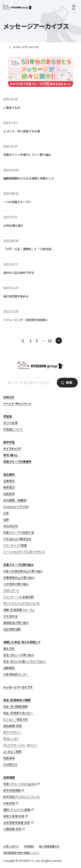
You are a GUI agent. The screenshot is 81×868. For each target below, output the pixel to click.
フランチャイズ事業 (15, 545)
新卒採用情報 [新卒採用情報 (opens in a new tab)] (12, 790)
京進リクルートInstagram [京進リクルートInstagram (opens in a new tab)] (20, 784)
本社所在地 (10, 526)
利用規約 (29, 846)
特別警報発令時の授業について (21, 853)
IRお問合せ (10, 765)
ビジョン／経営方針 (16, 719)
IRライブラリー (12, 732)
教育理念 (9, 487)
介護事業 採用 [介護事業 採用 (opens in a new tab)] (12, 829)
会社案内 (9, 474)
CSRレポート (11, 590)
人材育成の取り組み (16, 584)
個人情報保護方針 (49, 846)
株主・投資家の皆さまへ (18, 713)
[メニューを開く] (74, 7)
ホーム (5, 47)
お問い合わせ (11, 846)
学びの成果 (10, 423)
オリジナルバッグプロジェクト (22, 603)
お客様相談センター (16, 674)
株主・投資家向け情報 (17, 700)
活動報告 (9, 668)
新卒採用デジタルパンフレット (22, 797)
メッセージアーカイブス (18, 687)
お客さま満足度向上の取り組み (23, 571)
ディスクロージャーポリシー (21, 745)
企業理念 (9, 481)
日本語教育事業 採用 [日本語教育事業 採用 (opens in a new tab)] (17, 823)
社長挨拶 (9, 494)
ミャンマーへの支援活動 (18, 597)
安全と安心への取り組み (19, 655)
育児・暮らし (11, 455)
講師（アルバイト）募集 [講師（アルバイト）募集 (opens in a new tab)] (17, 810)
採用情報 (9, 777)
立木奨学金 (10, 616)
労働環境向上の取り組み (19, 578)
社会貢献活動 (12, 629)
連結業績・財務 (13, 726)
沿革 (6, 513)
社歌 (6, 520)
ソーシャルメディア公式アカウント (24, 552)
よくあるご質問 (12, 752)
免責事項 (9, 758)
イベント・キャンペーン (17, 403)
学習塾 (8, 416)
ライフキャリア (12, 449)
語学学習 (9, 442)
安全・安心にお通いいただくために (25, 661)
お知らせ (9, 397)
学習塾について (13, 429)
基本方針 (9, 648)
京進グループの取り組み (18, 565)
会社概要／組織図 (15, 500)
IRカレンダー (11, 739)
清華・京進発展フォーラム (19, 610)
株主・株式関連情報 (15, 706)
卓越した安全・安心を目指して (22, 642)
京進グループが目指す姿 (19, 532)
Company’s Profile (16, 507)
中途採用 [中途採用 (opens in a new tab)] (9, 803)
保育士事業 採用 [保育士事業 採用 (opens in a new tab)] (14, 816)
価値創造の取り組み (16, 623)
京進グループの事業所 (17, 462)
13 (50, 341)
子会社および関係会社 (17, 539)
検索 (69, 382)
